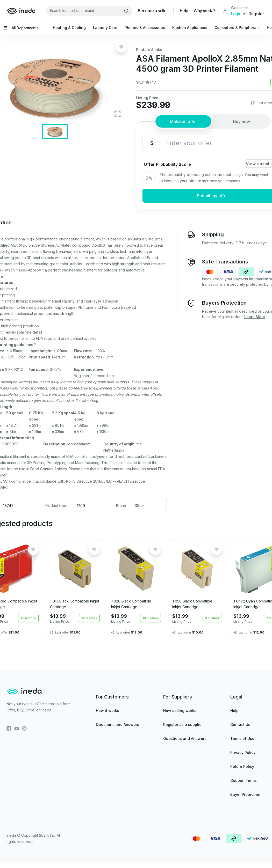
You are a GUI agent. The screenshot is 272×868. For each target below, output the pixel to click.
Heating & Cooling (69, 28)
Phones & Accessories (145, 28)
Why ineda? (205, 11)
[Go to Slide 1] (55, 131)
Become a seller (153, 11)
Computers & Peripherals (237, 28)
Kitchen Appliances (190, 28)
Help (184, 11)
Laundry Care (105, 28)
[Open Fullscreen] (118, 113)
